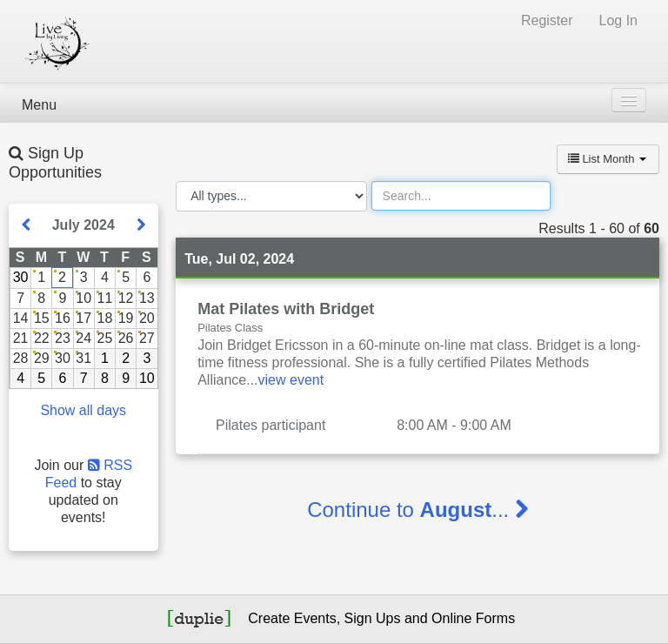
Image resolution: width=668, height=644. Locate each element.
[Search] (461, 196)
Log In (618, 20)
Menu (39, 105)
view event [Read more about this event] (291, 380)
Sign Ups (373, 618)
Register (547, 20)
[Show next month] (141, 225)
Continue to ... (417, 510)
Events (315, 618)
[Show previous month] (26, 225)
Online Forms (473, 618)
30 (21, 277)
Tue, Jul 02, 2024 (239, 259)
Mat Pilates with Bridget (286, 309)
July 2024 (83, 225)
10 (147, 378)
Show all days (83, 410)
